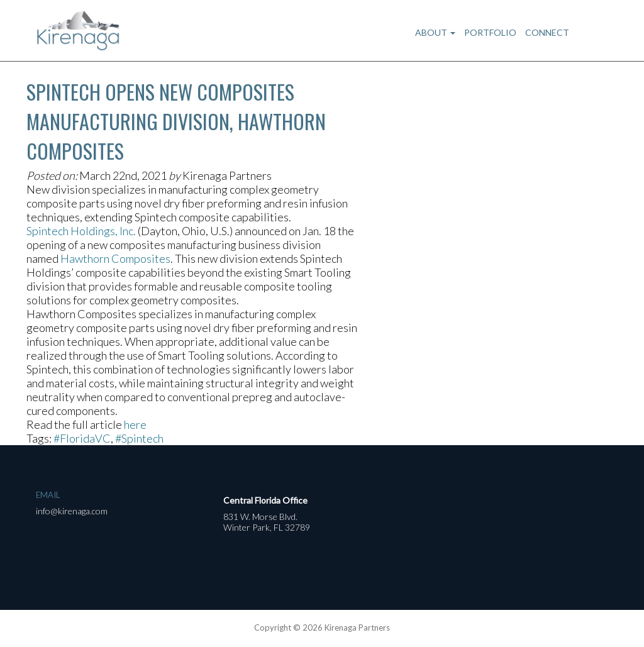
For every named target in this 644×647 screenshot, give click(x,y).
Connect (547, 32)
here (135, 424)
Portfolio (490, 32)
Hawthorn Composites (115, 258)
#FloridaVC (82, 438)
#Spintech (139, 438)
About (435, 32)
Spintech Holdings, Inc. (81, 231)
